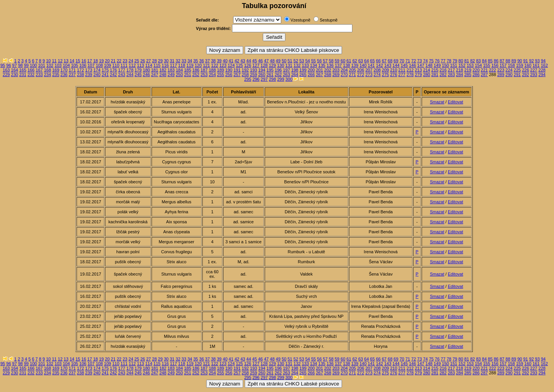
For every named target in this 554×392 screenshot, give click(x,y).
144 (396, 65)
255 (220, 75)
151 (454, 65)
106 (83, 65)
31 (172, 61)
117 (174, 65)
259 (254, 75)
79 (455, 61)
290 (509, 75)
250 (179, 75)
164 (15, 70)
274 (377, 75)
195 (270, 70)
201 (319, 70)
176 (113, 70)
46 (260, 61)
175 (105, 70)
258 (245, 75)
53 (302, 61)
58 (331, 61)
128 (264, 65)
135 (322, 65)
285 (468, 75)
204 (344, 70)
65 (372, 61)
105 (75, 65)
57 (325, 61)
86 (496, 61)
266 (311, 75)
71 (408, 61)
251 (187, 75)
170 (64, 70)
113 (140, 65)
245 (138, 75)
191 (237, 70)
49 (278, 61)
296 (256, 79)
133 (305, 65)
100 (33, 65)
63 (360, 61)
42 (237, 61)
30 (166, 61)
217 (451, 70)
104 (66, 65)
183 (171, 70)
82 (472, 61)
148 (429, 65)
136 (330, 65)
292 (526, 75)
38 (213, 61)
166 (31, 70)
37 (207, 61)
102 (50, 65)
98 (20, 65)
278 (410, 75)
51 (290, 61)
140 (363, 65)
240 (97, 75)
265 (303, 75)
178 (130, 70)
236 (64, 75)
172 (80, 70)
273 (369, 75)
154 (478, 65)
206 (360, 70)
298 (272, 79)
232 (31, 75)
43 (243, 61)
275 (385, 75)
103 (58, 65)
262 (278, 75)
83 (478, 61)
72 (414, 61)
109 (107, 65)
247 (155, 75)
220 (476, 70)
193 (254, 70)
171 (72, 70)
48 (272, 61)
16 (84, 61)
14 (72, 61)
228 (542, 70)
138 (347, 65)
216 (443, 70)
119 (190, 65)
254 (212, 75)
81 (467, 61)
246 (146, 75)
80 (461, 61)
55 (314, 61)
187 (204, 70)
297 (264, 79)
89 (514, 61)
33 (184, 61)
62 (355, 61)
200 (311, 70)
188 (212, 70)
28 (154, 61)
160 (528, 65)
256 (229, 75)
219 (468, 70)
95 (3, 65)
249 (171, 75)
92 (531, 61)
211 (402, 70)
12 (60, 61)
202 (328, 70)
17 (90, 61)
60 (343, 61)
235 (56, 75)
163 (6, 70)
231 (23, 75)
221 (484, 70)
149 (437, 65)
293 (534, 75)
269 (336, 75)
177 (122, 70)
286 (476, 75)
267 (319, 75)
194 (262, 70)
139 (355, 65)
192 (245, 70)
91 (526, 61)
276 (394, 75)
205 (352, 70)
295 (248, 79)
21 (113, 61)
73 (419, 61)
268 (328, 75)
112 (132, 65)
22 (119, 61)
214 (427, 70)
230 (15, 75)
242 (113, 75)
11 (54, 61)
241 (105, 75)
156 (495, 65)
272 (360, 75)
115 (157, 65)
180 (146, 70)
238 (80, 75)
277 (402, 75)
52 (296, 61)
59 (337, 61)
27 (149, 61)
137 (338, 65)
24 (131, 61)
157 (503, 65)
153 (470, 65)
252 (196, 75)
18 (95, 61)
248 (163, 75)
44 (249, 61)
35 (195, 61)
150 (446, 65)
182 (163, 70)
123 (223, 65)
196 (278, 70)
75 (431, 61)
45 (255, 61)
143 (388, 65)
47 (266, 61)
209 (385, 70)
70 (402, 61)
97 (15, 65)
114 (149, 65)
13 (66, 61)
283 (451, 75)
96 (8, 65)
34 (190, 61)
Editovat (456, 102)
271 (352, 75)
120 (198, 65)
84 (484, 61)
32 (178, 61)
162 (544, 65)
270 (344, 75)
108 (99, 65)
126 (247, 65)
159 (519, 65)
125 (239, 65)
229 (6, 75)
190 (229, 70)
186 (196, 70)
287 (484, 75)
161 (536, 65)
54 (307, 61)
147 (421, 65)
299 (280, 79)
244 (130, 75)
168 (47, 70)
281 (435, 75)
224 (509, 70)
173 (88, 70)
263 (286, 75)
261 (270, 75)
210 (394, 70)
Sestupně (329, 20)
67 (384, 61)
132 (297, 65)
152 (462, 65)
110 (116, 65)
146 (412, 65)
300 (289, 79)
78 (449, 61)
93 (537, 61)
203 (336, 70)
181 (155, 70)
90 (520, 61)
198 (295, 70)
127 (256, 65)
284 (459, 75)
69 (396, 61)
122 (215, 65)
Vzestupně (300, 20)
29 (160, 61)
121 (206, 65)
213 (418, 70)
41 (231, 61)
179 (138, 70)
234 (47, 75)
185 (187, 70)
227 (534, 70)
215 (435, 70)
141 (371, 65)
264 (295, 75)
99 (26, 65)
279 (418, 75)
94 (543, 61)
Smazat (437, 102)
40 (225, 61)
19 (101, 61)
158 (511, 65)
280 (427, 75)
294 (542, 75)
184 (179, 70)
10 (48, 61)
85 (490, 61)
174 (97, 70)
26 (143, 61)
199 (303, 70)
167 (39, 70)
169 (56, 70)
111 (124, 65)
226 (526, 70)
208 (377, 70)
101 (42, 65)
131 (289, 65)
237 (72, 75)
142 (379, 65)
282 (443, 75)
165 (23, 70)
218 (459, 70)
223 (501, 70)
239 (88, 75)
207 (369, 70)
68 (390, 61)
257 (237, 75)
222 (492, 70)
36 (202, 61)
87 (502, 61)
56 (319, 61)
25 (137, 61)
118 (182, 65)
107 (91, 65)
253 (204, 75)
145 (404, 65)
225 (517, 70)
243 (122, 75)
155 (487, 65)
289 (501, 75)
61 (349, 61)
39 (219, 61)
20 (107, 61)
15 (78, 61)
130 (280, 65)
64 (367, 61)
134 (314, 65)
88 (508, 61)
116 (165, 65)
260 (262, 75)
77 (443, 61)
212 (410, 70)
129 (272, 65)
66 (378, 61)
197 (286, 70)
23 (125, 61)
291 (517, 75)
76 (437, 61)
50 (284, 61)
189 (220, 70)
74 (426, 61)
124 (231, 65)
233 (39, 75)
